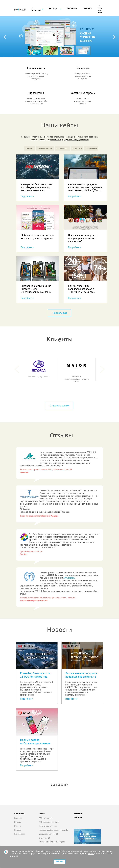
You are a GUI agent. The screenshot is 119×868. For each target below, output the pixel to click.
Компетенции (20, 834)
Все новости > (59, 784)
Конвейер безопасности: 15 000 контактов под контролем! (35, 677)
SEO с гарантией (46, 818)
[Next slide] (114, 37)
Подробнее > (27, 196)
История (18, 822)
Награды (18, 830)
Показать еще (59, 313)
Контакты (88, 8)
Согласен (59, 862)
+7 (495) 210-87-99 (100, 9)
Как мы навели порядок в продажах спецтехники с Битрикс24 (81, 677)
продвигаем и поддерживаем (75, 140)
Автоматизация (62, 148)
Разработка (77, 148)
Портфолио (72, 8)
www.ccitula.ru (69, 578)
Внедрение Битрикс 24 (48, 834)
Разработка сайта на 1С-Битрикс (52, 842)
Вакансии (18, 818)
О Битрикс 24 (44, 838)
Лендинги (30, 148)
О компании (36, 9)
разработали (56, 140)
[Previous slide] (5, 37)
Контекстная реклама (48, 826)
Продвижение (91, 148)
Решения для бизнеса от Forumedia (54, 830)
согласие (91, 854)
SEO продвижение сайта (49, 822)
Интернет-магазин (45, 148)
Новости (18, 826)
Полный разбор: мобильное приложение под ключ (35, 743)
